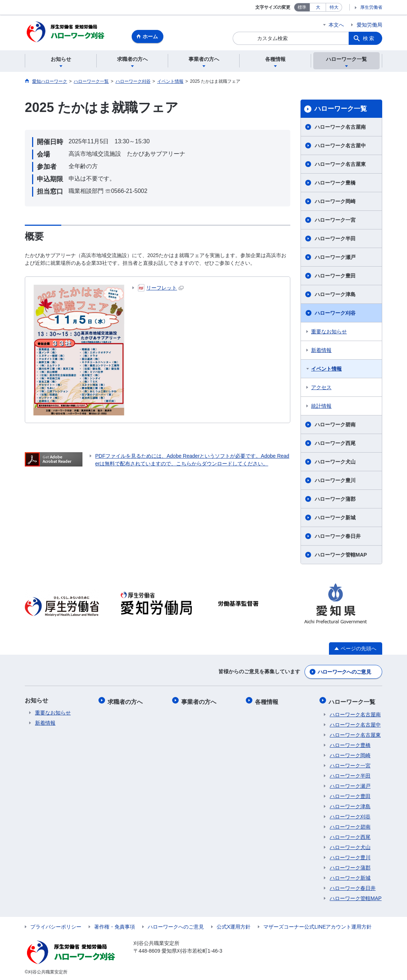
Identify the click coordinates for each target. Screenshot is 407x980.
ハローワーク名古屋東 (340, 165)
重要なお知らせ (329, 333)
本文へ (336, 25)
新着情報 (321, 351)
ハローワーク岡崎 (335, 202)
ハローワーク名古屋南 (340, 128)
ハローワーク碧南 (335, 426)
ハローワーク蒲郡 (335, 500)
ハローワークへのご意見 (344, 672)
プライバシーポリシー (56, 925)
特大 (334, 7)
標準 (302, 7)
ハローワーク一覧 (341, 110)
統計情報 (321, 407)
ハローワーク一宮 (335, 221)
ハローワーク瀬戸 (335, 258)
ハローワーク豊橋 (335, 184)
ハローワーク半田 (335, 240)
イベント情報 (326, 370)
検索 (369, 38)
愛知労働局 (369, 25)
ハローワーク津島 (335, 295)
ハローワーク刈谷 (335, 314)
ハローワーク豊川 (335, 481)
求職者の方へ (126, 701)
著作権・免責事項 (115, 925)
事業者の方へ (200, 701)
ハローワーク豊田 (335, 277)
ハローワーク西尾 (335, 444)
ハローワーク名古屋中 (340, 147)
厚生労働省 (371, 7)
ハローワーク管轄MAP (341, 556)
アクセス (321, 388)
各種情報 (268, 701)
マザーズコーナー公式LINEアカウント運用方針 (317, 925)
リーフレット (161, 289)
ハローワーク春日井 (338, 537)
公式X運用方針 (234, 925)
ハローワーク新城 (335, 519)
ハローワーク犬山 (335, 463)
